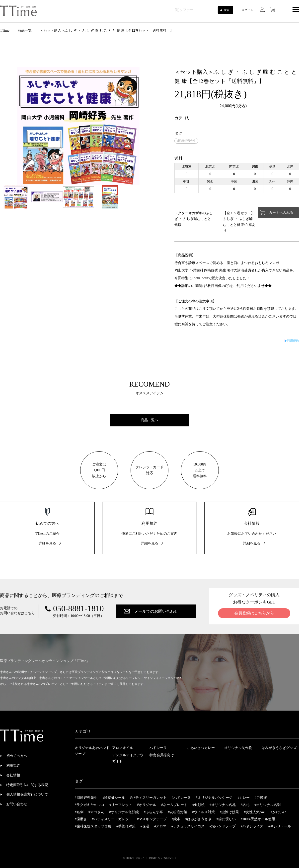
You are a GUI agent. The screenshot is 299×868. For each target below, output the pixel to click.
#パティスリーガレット (148, 798)
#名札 (245, 805)
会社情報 (13, 775)
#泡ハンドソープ (223, 826)
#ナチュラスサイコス (188, 826)
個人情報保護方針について (27, 794)
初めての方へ (17, 756)
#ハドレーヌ (181, 798)
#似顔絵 (198, 805)
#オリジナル (147, 805)
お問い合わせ (17, 804)
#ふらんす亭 (153, 812)
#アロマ (160, 826)
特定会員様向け (162, 755)
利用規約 (293, 341)
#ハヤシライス (252, 826)
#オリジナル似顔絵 (124, 812)
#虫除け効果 (229, 812)
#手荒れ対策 (126, 826)
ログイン (247, 10)
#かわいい (278, 812)
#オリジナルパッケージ (214, 798)
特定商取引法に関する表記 (27, 785)
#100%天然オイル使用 (258, 819)
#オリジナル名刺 (267, 805)
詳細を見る (47, 543)
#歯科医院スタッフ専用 (93, 826)
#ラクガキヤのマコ (90, 805)
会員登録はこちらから (254, 613)
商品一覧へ (149, 420)
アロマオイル (123, 748)
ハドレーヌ (158, 748)
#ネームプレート (174, 805)
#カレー (244, 798)
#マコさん (96, 812)
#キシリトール (280, 826)
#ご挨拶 (261, 798)
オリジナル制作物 (238, 748)
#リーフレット (121, 805)
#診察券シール (114, 798)
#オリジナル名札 (223, 805)
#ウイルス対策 (203, 812)
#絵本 (176, 819)
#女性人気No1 (255, 812)
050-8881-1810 (78, 609)
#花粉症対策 (178, 812)
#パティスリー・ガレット (112, 819)
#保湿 (145, 826)
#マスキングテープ (152, 819)
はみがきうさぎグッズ (279, 748)
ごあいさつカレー (201, 748)
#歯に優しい (226, 819)
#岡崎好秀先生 (186, 141)
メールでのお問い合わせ (156, 611)
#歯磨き (81, 819)
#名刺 (79, 812)
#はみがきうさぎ (198, 819)
